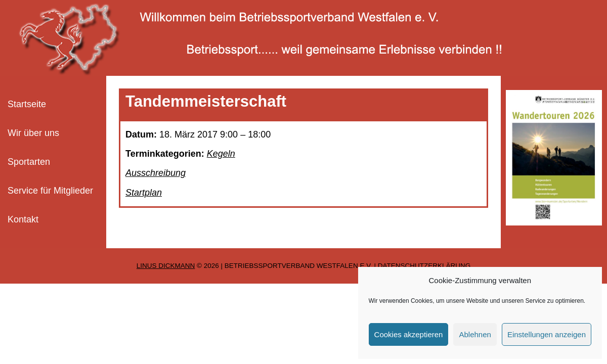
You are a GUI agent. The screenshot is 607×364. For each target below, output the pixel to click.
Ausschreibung (156, 173)
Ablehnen (475, 334)
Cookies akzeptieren (409, 334)
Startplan (144, 193)
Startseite (27, 104)
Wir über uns (33, 133)
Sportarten (29, 162)
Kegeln (221, 154)
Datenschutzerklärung (424, 266)
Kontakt (23, 219)
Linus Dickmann (166, 266)
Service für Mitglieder (50, 191)
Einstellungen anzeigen (547, 334)
